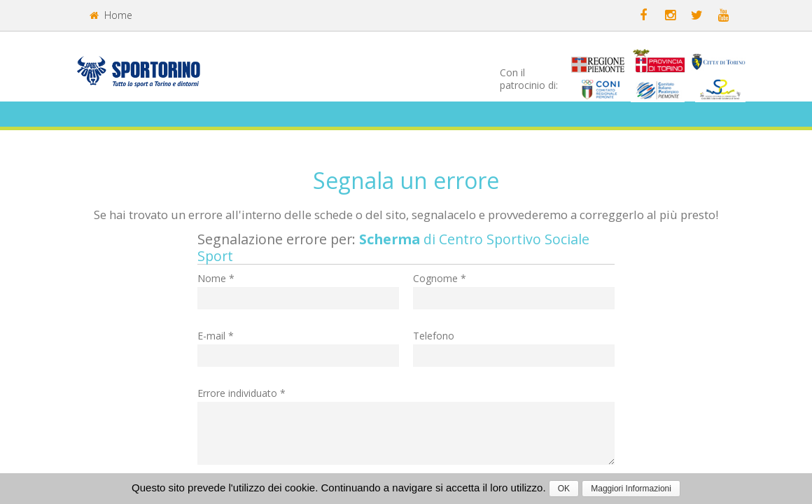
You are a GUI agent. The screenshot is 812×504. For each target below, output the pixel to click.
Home (111, 15)
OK (564, 489)
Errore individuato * (241, 393)
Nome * (216, 278)
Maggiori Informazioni (631, 489)
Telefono (434, 336)
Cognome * (440, 278)
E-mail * (216, 336)
